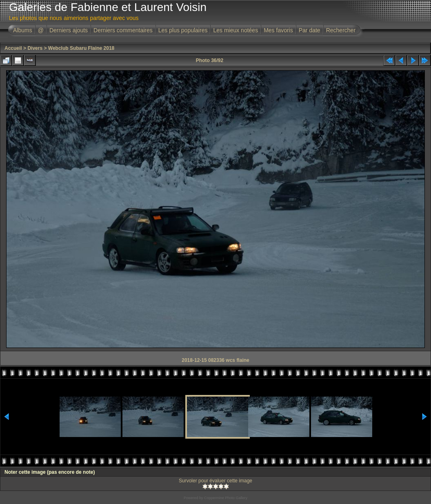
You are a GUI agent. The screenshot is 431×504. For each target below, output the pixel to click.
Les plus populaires (183, 30)
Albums (23, 30)
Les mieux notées (235, 30)
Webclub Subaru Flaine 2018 (81, 48)
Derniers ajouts (69, 30)
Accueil (13, 48)
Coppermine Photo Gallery (226, 498)
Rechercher (341, 30)
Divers (35, 48)
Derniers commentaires (123, 30)
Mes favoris (278, 30)
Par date (310, 30)
